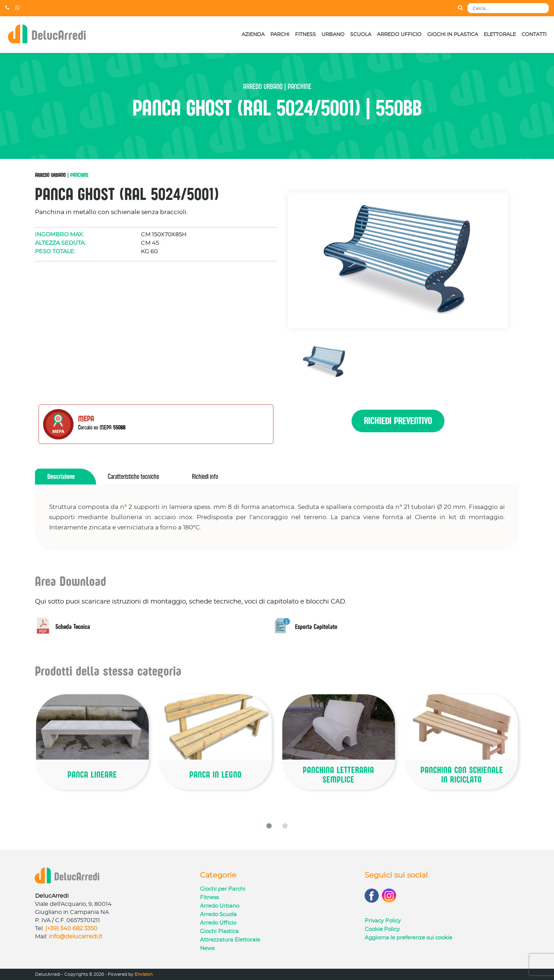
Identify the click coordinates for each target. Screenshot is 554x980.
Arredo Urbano (50, 175)
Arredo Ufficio (399, 35)
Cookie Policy (382, 929)
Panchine (79, 175)
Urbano (333, 35)
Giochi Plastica (219, 931)
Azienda (253, 35)
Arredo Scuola (218, 914)
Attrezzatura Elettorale (230, 940)
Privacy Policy (383, 921)
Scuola (361, 35)
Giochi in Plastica (453, 35)
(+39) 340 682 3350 (71, 928)
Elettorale (500, 35)
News (207, 948)
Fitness (305, 35)
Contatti (534, 35)
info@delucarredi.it (76, 937)
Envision (144, 974)
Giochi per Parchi (223, 889)
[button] (269, 826)
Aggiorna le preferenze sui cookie (408, 938)
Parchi (280, 35)
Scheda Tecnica (63, 627)
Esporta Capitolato (306, 627)
